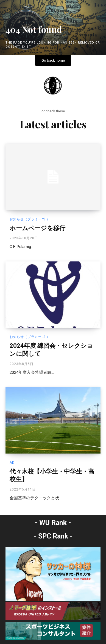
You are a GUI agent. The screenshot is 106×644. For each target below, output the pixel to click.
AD (12, 463)
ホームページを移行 (37, 228)
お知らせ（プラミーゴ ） (30, 219)
